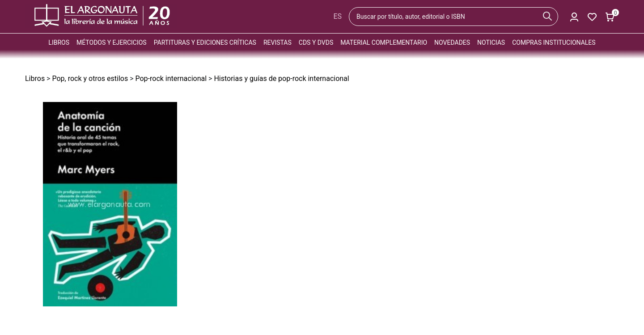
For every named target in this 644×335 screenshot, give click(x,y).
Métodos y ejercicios (112, 42)
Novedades (452, 42)
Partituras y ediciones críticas (205, 42)
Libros (59, 42)
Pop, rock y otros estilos (90, 78)
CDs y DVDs (316, 42)
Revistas (278, 42)
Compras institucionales (554, 42)
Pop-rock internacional (171, 78)
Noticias (491, 42)
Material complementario (384, 42)
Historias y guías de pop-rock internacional (281, 78)
